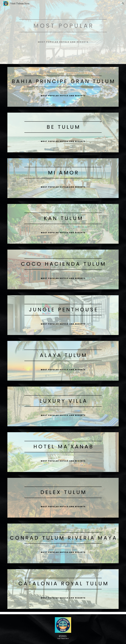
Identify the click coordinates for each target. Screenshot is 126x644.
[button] (123, 3)
